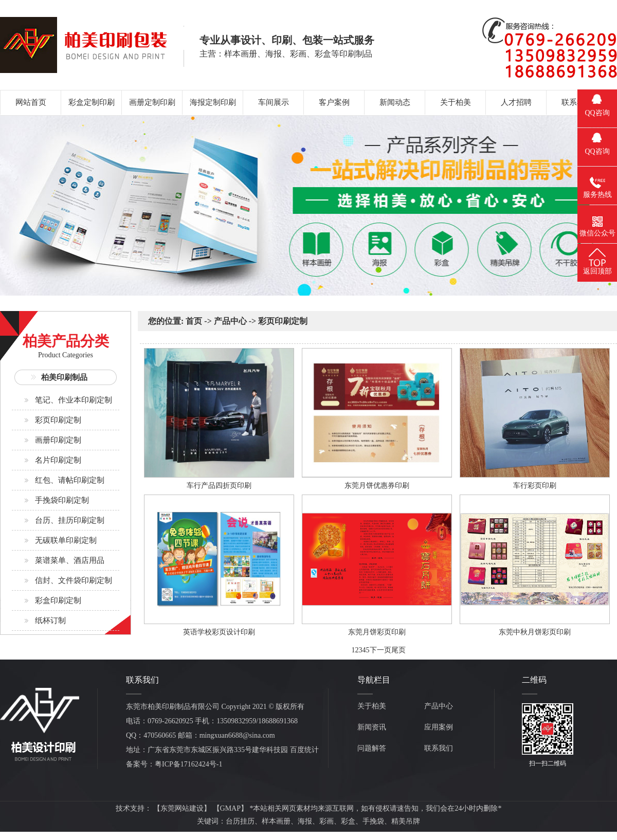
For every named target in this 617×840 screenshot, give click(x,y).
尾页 (398, 650)
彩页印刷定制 (58, 420)
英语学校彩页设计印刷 (219, 632)
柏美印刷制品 (64, 377)
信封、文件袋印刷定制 (74, 580)
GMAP (230, 808)
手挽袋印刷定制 (62, 500)
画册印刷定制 (58, 440)
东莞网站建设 (182, 808)
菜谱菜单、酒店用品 (70, 560)
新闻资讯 (372, 727)
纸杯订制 (50, 620)
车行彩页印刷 (535, 486)
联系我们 (439, 748)
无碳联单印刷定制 (66, 540)
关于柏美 (372, 706)
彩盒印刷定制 (58, 600)
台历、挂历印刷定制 (70, 520)
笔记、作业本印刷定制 (74, 400)
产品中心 (230, 321)
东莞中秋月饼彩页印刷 (535, 632)
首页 (194, 321)
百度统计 (304, 750)
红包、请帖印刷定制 (70, 480)
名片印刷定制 (58, 460)
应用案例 (439, 727)
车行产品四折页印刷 (219, 486)
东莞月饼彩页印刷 (377, 632)
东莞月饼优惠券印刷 (377, 486)
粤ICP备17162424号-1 (188, 764)
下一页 (380, 650)
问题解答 (372, 748)
